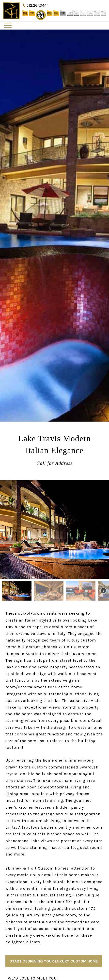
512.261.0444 (38, 5)
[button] (6, 530)
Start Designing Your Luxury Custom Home (54, 961)
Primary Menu (8, 25)
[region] (54, 541)
